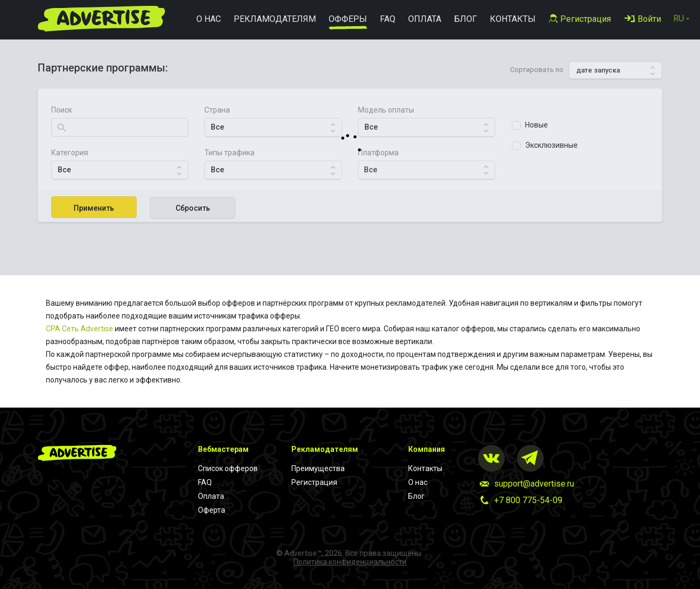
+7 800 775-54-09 (528, 500)
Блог (416, 496)
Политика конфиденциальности (350, 562)
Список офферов (228, 468)
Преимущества (318, 468)
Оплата (211, 496)
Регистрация (314, 482)
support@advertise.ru (534, 484)
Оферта (212, 510)
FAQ (205, 482)
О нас (418, 482)
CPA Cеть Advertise (79, 329)
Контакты (425, 468)
